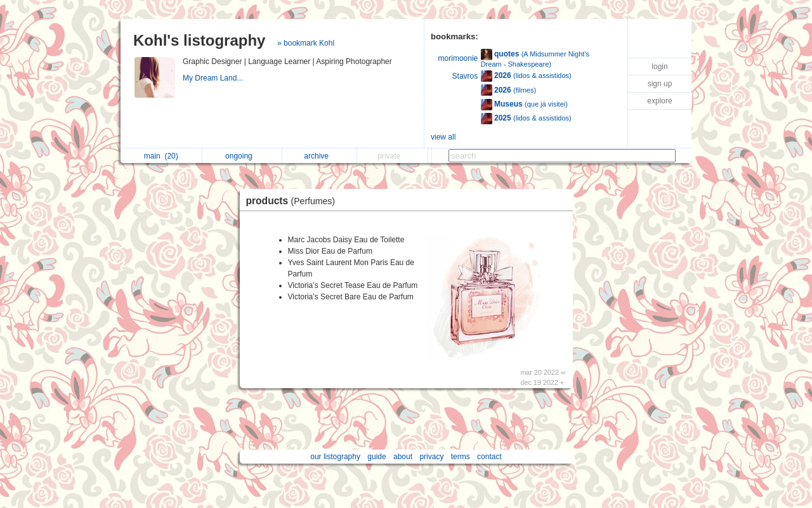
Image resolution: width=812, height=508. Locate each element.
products (294, 201)
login (659, 67)
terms (461, 457)
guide (377, 457)
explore (659, 101)
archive (319, 156)
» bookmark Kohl (306, 43)
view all (443, 137)
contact (489, 457)
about (403, 457)
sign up (660, 84)
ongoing (242, 156)
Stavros (465, 76)
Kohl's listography (199, 40)
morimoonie (458, 58)
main (161, 156)
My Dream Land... (214, 78)
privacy (431, 457)
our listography (335, 457)
